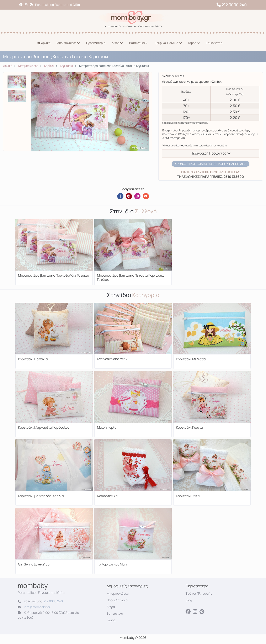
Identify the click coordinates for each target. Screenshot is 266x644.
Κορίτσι (49, 66)
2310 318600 (233, 177)
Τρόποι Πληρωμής (199, 593)
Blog (189, 600)
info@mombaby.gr (37, 607)
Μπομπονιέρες (68, 43)
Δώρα (117, 43)
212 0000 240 (232, 5)
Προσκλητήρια (96, 43)
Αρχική (44, 43)
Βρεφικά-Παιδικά (168, 43)
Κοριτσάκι (67, 66)
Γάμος (194, 43)
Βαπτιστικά (139, 43)
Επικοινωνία (214, 43)
